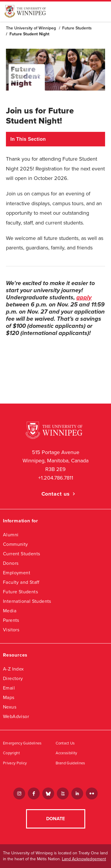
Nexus (10, 707)
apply (84, 298)
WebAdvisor (16, 716)
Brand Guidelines (70, 763)
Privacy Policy (15, 763)
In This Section (28, 139)
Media (10, 611)
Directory (13, 678)
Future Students (77, 28)
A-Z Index (13, 669)
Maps (9, 697)
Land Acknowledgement (84, 859)
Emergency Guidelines (22, 743)
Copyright (11, 753)
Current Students (21, 554)
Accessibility (66, 753)
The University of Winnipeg (31, 28)
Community (16, 544)
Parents (11, 620)
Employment (17, 573)
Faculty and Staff (21, 582)
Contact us (56, 494)
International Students (27, 601)
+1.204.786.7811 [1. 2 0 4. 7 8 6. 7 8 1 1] (56, 478)
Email (9, 688)
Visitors (11, 630)
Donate (55, 819)
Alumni (11, 535)
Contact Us (65, 743)
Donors (11, 563)
